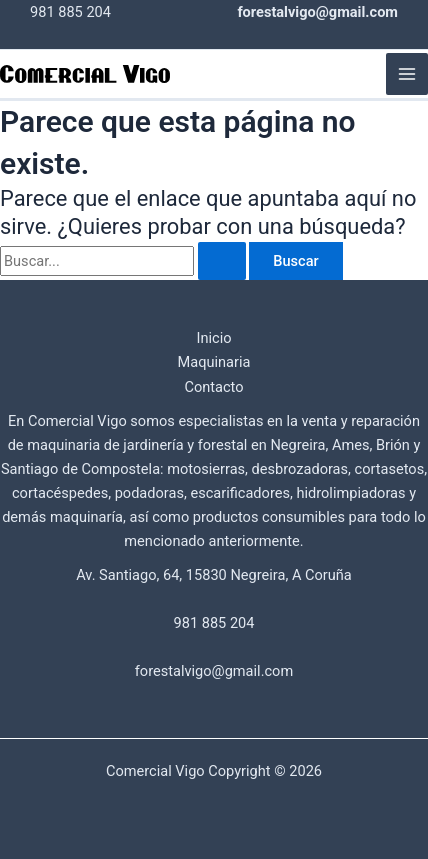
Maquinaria (214, 362)
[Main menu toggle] (407, 74)
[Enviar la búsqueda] (222, 261)
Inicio (213, 338)
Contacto (213, 387)
